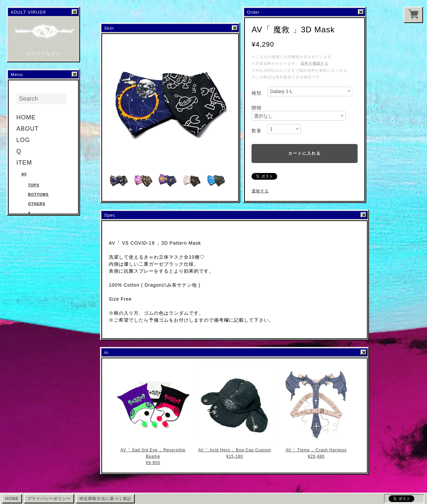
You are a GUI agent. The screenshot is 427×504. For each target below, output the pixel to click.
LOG (23, 140)
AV (24, 174)
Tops (34, 185)
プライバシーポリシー (49, 499)
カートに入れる (305, 153)
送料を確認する (315, 63)
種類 (257, 93)
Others (37, 204)
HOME (26, 117)
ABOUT (28, 129)
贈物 (257, 108)
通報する (260, 191)
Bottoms (38, 194)
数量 (257, 131)
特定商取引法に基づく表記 (105, 499)
